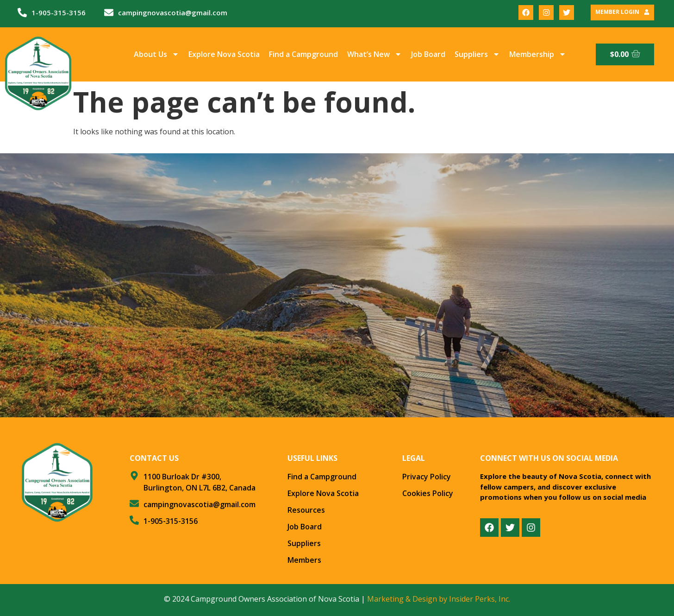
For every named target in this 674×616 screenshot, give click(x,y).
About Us (156, 54)
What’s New (374, 54)
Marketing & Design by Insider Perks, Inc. (439, 599)
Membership (538, 54)
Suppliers (477, 54)
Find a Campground (303, 54)
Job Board (428, 54)
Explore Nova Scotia (224, 54)
